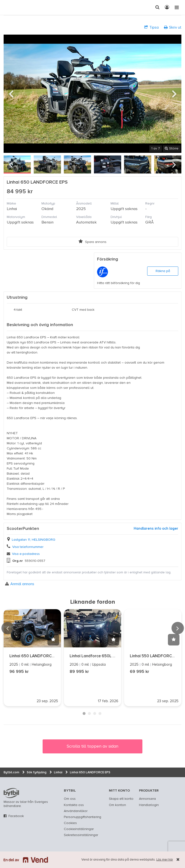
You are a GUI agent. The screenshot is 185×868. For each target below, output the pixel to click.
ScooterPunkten (23, 529)
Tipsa (152, 27)
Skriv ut (173, 27)
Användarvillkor (76, 811)
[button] (53, 640)
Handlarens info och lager (156, 529)
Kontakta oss (74, 805)
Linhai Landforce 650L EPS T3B (99, 656)
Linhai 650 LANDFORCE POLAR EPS (43, 656)
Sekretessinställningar (81, 835)
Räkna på (163, 271)
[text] (8, 7)
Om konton (117, 805)
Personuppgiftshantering (83, 817)
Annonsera (147, 799)
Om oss (70, 799)
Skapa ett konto (121, 799)
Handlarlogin (149, 805)
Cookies (70, 823)
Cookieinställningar (79, 829)
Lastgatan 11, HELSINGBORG (34, 540)
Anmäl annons (20, 584)
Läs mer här (165, 860)
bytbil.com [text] (11, 793)
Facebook (16, 816)
